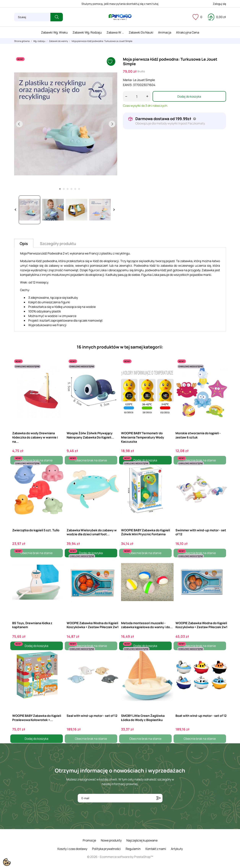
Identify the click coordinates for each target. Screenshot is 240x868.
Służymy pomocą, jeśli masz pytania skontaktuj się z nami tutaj (120, 4)
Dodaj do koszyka (189, 96)
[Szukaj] (32, 17)
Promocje (89, 840)
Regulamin (133, 849)
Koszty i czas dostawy (72, 849)
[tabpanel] (66, 124)
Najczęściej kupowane (142, 840)
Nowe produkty (111, 840)
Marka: (128, 80)
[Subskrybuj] (159, 798)
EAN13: (128, 85)
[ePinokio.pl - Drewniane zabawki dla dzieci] (120, 17)
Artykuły (177, 849)
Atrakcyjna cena (188, 32)
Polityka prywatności (106, 849)
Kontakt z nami (156, 849)
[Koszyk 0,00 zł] (217, 17)
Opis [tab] (24, 244)
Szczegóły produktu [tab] (58, 244)
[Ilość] (137, 96)
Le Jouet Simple (144, 80)
